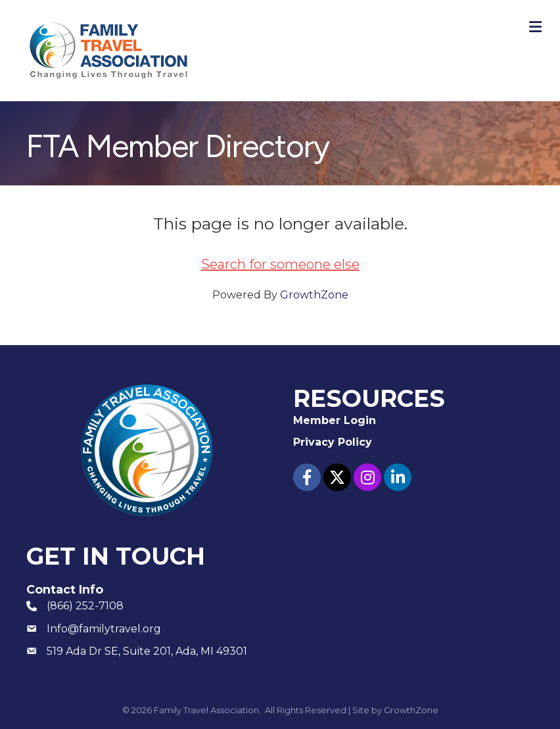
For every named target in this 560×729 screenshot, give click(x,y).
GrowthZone (314, 295)
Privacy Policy (333, 442)
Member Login (335, 420)
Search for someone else (280, 264)
